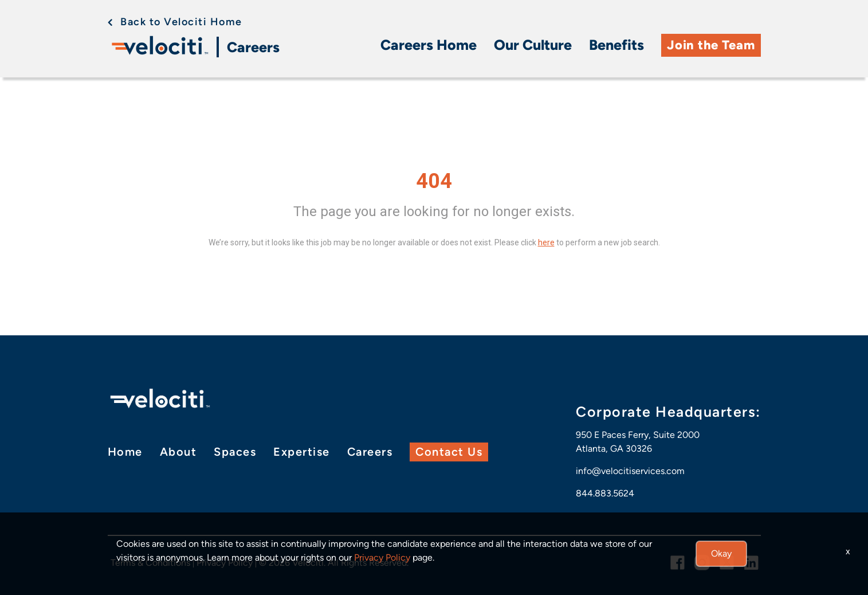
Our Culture (533, 45)
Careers (253, 47)
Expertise (302, 452)
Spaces (235, 452)
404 (434, 181)
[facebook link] (677, 563)
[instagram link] (702, 563)
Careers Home (429, 45)
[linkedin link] (751, 563)
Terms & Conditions (150, 563)
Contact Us (449, 452)
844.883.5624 (605, 493)
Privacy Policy (225, 563)
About (178, 452)
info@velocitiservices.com (630, 471)
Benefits (616, 45)
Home (125, 452)
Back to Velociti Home (181, 22)
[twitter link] (727, 563)
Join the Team (711, 45)
